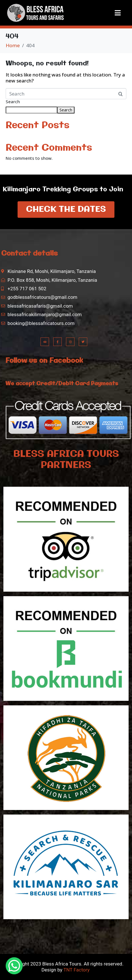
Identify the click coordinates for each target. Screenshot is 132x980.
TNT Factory (76, 970)
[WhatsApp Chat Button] (14, 966)
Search (13, 102)
